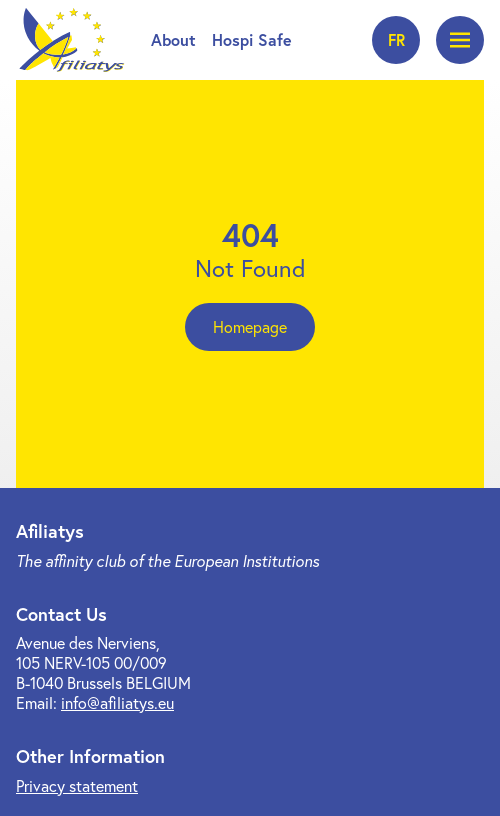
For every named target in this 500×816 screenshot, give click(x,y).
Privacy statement (77, 786)
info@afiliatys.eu (117, 703)
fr (396, 39)
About (173, 39)
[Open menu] (460, 40)
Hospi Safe (252, 39)
